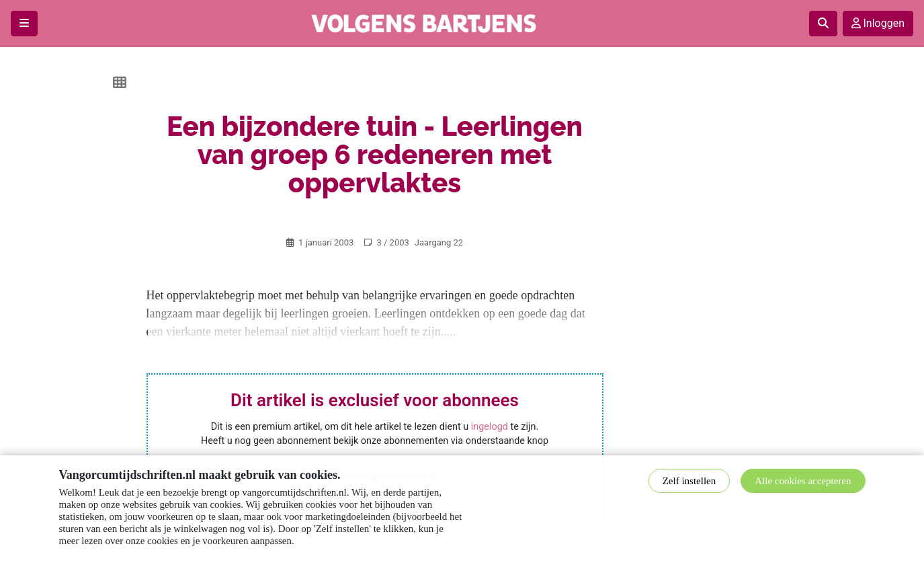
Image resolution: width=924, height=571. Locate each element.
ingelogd (490, 427)
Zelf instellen (689, 481)
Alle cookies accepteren (803, 481)
